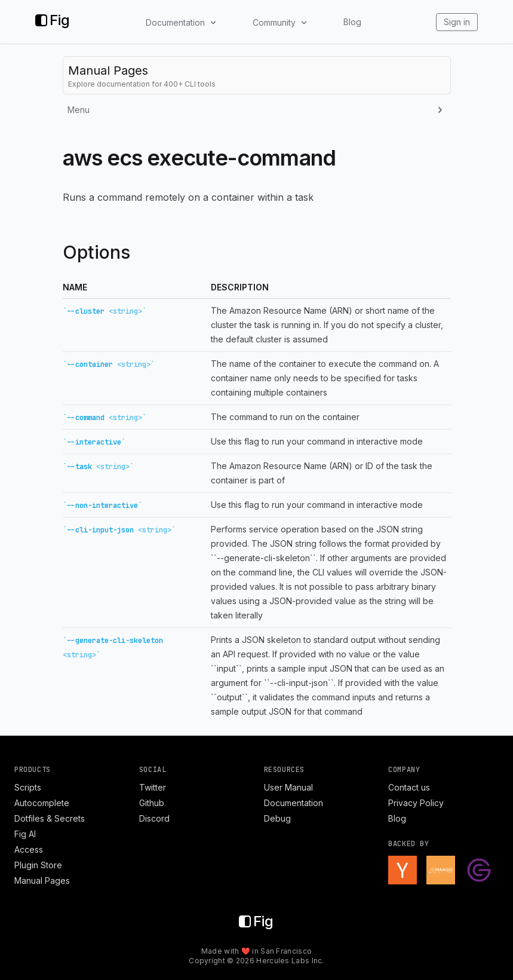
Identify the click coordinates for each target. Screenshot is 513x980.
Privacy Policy (416, 803)
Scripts (28, 787)
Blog (352, 22)
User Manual (288, 787)
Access (29, 849)
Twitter (153, 787)
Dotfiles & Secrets (50, 818)
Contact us (409, 787)
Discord (154, 818)
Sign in (457, 22)
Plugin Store (38, 865)
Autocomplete (42, 803)
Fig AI (25, 834)
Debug (277, 818)
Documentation (294, 803)
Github (152, 803)
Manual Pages (42, 881)
